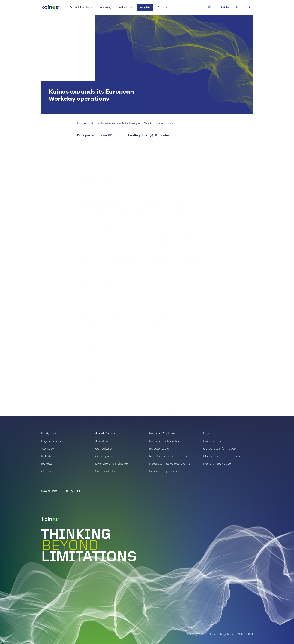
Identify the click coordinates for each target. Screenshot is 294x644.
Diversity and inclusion (112, 464)
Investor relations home (166, 441)
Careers (163, 8)
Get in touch (229, 8)
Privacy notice (213, 441)
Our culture (103, 449)
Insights (145, 8)
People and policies (163, 471)
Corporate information (220, 449)
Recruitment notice (217, 464)
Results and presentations (168, 456)
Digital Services (81, 8)
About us (102, 441)
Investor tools (159, 449)
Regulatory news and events (170, 464)
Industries (125, 8)
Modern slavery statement (222, 456)
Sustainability (105, 471)
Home (82, 123)
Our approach (105, 456)
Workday (105, 8)
